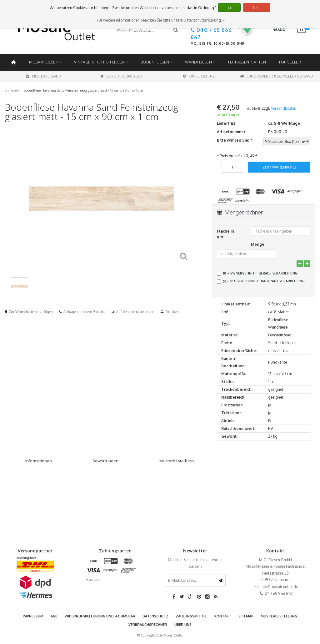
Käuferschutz (199, 76)
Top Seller (290, 62)
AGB (54, 616)
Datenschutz (155, 616)
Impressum (33, 616)
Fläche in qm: (225, 234)
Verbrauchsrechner (148, 625)
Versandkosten (284, 108)
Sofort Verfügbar (121, 76)
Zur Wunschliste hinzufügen (31, 312)
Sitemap (246, 616)
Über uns (183, 625)
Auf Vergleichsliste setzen (135, 312)
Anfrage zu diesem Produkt (84, 312)
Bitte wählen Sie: (234, 140)
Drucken (172, 312)
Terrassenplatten (247, 62)
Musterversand (44, 76)
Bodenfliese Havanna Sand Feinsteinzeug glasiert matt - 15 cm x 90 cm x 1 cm (83, 90)
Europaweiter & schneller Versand (277, 76)
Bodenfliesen (157, 62)
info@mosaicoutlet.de (279, 587)
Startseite (12, 90)
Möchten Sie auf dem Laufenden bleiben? (195, 563)
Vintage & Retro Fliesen (101, 62)
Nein (257, 8)
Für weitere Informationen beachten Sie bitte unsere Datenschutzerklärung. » (161, 20)
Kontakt (223, 616)
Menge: (258, 244)
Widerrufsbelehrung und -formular (100, 616)
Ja (229, 8)
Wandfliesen (200, 62)
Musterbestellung (279, 616)
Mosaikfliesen (45, 62)
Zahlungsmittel (191, 616)
